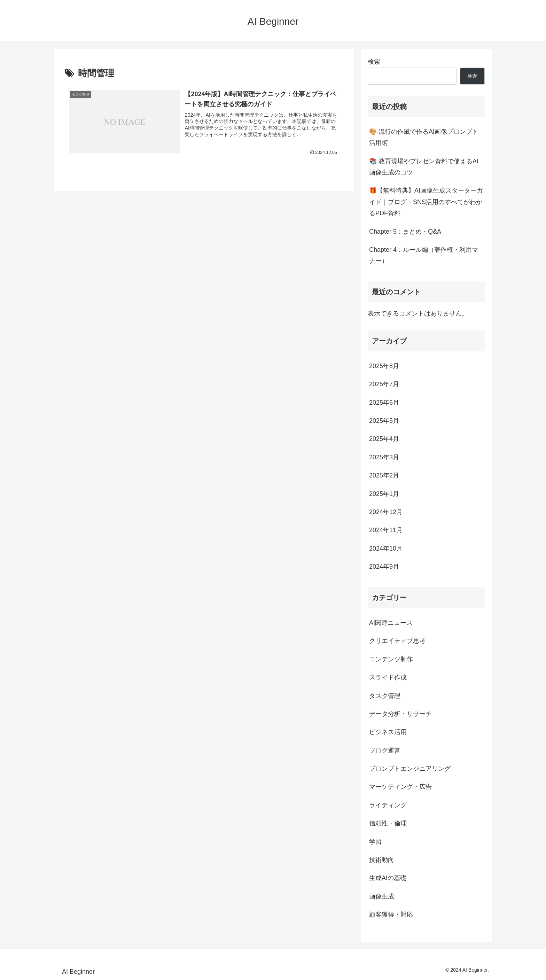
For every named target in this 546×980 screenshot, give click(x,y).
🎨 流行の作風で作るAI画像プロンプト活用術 (424, 137)
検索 (374, 62)
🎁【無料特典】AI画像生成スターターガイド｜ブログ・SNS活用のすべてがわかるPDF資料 (426, 202)
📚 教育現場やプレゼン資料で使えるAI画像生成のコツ (424, 167)
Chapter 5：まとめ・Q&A (405, 232)
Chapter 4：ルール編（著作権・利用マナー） (424, 255)
